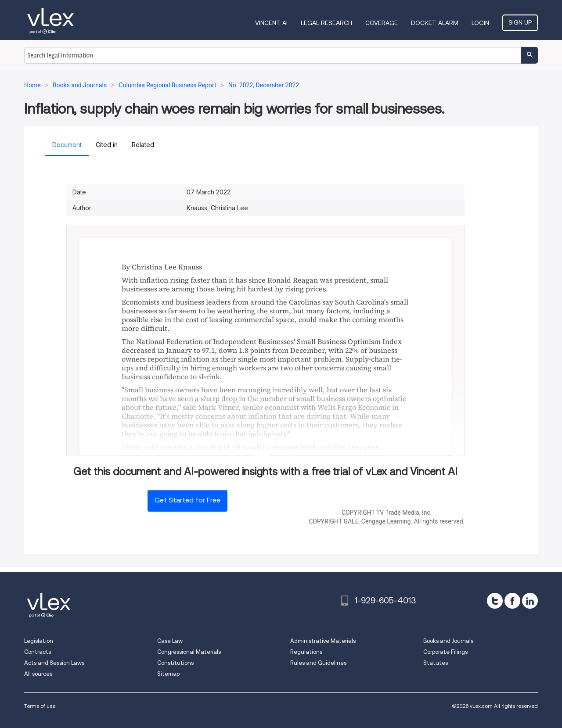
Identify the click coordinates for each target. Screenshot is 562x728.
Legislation (39, 641)
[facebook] (512, 601)
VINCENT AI (271, 23)
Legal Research (326, 23)
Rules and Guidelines (318, 663)
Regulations (306, 652)
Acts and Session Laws (54, 663)
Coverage (382, 23)
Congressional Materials (189, 652)
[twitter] (495, 601)
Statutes (436, 663)
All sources (38, 674)
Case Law (170, 641)
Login (480, 23)
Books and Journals (448, 641)
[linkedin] (530, 601)
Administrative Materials (323, 641)
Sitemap (168, 674)
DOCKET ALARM (435, 23)
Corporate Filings (445, 652)
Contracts (38, 652)
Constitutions (175, 663)
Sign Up (520, 22)
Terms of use (40, 706)
